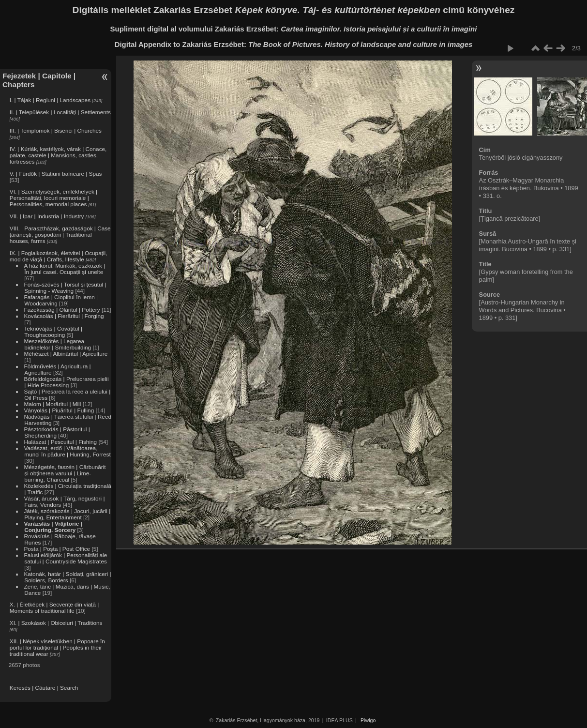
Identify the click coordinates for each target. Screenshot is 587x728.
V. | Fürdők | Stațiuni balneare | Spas (56, 174)
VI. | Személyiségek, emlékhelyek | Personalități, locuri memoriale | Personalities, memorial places (53, 198)
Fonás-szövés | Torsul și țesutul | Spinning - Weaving (65, 288)
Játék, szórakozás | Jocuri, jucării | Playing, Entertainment (67, 514)
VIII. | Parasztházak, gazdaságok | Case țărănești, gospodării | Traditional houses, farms (60, 235)
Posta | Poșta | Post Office (57, 549)
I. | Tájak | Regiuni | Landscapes (50, 100)
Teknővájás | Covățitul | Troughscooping (53, 332)
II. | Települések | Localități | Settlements (60, 112)
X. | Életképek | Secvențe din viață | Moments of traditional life (54, 607)
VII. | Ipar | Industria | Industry (47, 216)
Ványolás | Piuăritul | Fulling (59, 410)
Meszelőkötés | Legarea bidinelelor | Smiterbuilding (57, 344)
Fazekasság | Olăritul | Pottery (62, 310)
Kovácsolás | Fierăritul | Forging (64, 316)
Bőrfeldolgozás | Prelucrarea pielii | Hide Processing (66, 382)
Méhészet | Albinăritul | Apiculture (66, 354)
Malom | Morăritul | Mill (52, 404)
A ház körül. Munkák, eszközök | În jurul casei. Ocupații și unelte (64, 269)
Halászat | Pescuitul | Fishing (60, 442)
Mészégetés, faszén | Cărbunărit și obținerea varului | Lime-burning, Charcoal (65, 473)
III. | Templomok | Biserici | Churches (56, 130)
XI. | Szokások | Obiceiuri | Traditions (56, 623)
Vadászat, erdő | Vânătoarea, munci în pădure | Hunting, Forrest (67, 451)
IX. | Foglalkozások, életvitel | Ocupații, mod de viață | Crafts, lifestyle (59, 256)
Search (69, 688)
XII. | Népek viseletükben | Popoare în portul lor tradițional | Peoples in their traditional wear (57, 647)
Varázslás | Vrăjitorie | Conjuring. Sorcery (53, 527)
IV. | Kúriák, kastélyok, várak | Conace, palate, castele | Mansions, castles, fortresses (58, 155)
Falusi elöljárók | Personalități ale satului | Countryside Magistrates (65, 558)
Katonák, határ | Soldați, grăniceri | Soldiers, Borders (67, 577)
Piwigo (368, 720)
